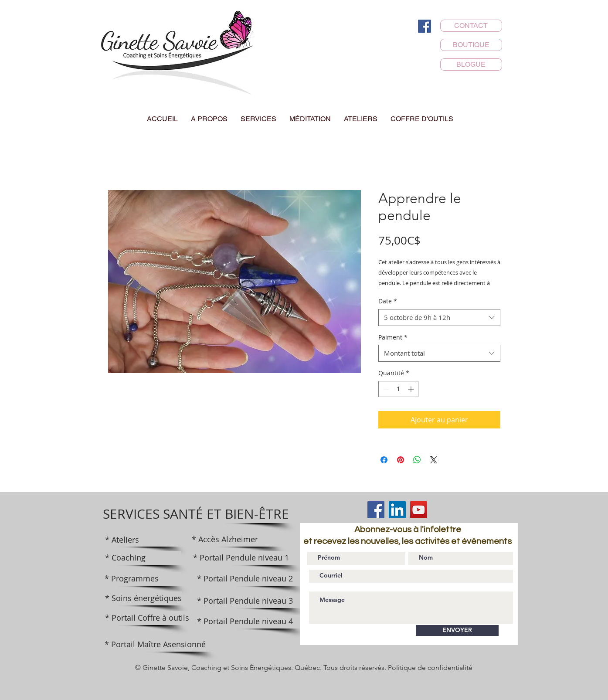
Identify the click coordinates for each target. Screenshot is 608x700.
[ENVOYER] (457, 630)
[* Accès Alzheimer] (225, 540)
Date (388, 301)
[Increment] (412, 389)
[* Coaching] (143, 558)
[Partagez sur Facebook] (384, 460)
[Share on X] (434, 460)
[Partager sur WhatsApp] (417, 460)
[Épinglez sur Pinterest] (401, 460)
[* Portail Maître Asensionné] (155, 645)
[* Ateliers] (143, 540)
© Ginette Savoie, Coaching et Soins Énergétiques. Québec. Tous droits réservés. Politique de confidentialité (304, 668)
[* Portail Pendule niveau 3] (245, 601)
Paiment (393, 337)
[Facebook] (425, 26)
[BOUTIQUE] (471, 45)
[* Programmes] (143, 579)
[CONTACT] (471, 26)
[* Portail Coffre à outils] (147, 618)
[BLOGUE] (471, 65)
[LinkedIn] (397, 510)
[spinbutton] (398, 389)
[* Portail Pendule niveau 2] (245, 579)
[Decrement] (385, 389)
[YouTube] (419, 510)
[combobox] (439, 318)
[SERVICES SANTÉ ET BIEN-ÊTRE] (196, 514)
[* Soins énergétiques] (143, 598)
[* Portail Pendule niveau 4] (245, 622)
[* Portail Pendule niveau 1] (241, 558)
